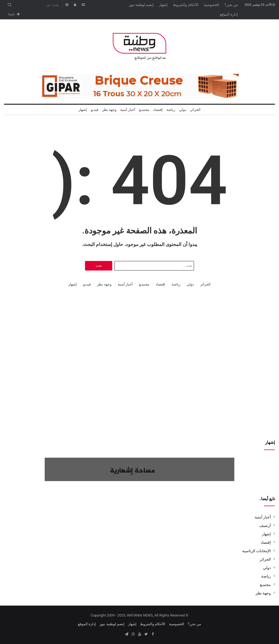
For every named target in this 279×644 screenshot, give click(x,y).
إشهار (163, 5)
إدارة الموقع (229, 14)
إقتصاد (158, 110)
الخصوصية (211, 5)
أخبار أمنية (128, 110)
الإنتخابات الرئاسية (257, 551)
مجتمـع (144, 110)
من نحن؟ (231, 5)
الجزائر (195, 110)
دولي (183, 110)
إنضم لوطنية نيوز (141, 5)
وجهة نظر (109, 110)
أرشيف (265, 525)
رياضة (171, 110)
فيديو (95, 110)
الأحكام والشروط (186, 5)
